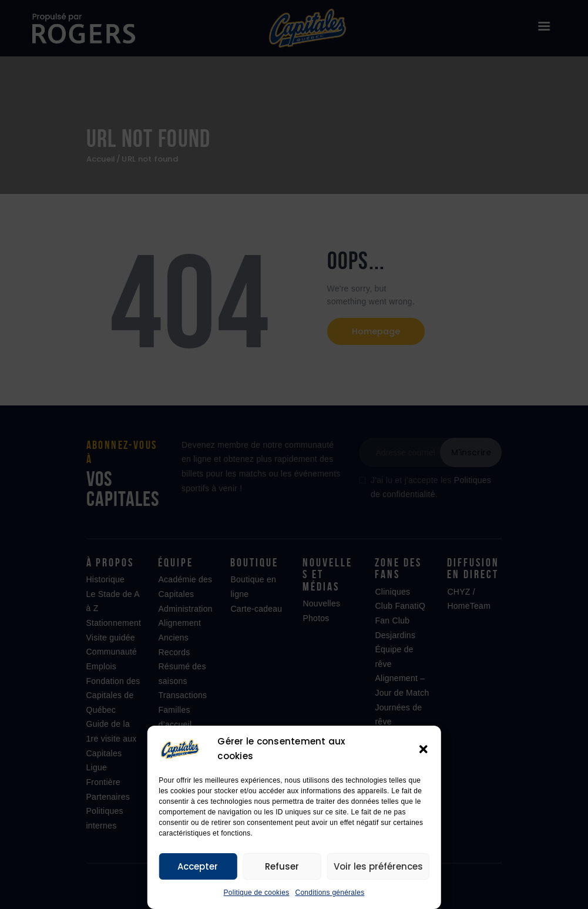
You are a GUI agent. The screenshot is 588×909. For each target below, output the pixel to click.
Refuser (282, 866)
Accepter (198, 866)
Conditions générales (330, 893)
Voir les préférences (378, 866)
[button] (424, 749)
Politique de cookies (257, 893)
